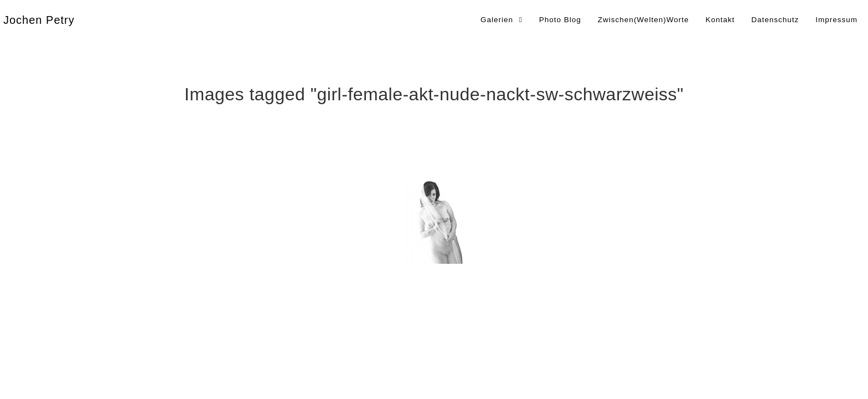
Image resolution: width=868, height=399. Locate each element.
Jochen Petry (39, 20)
